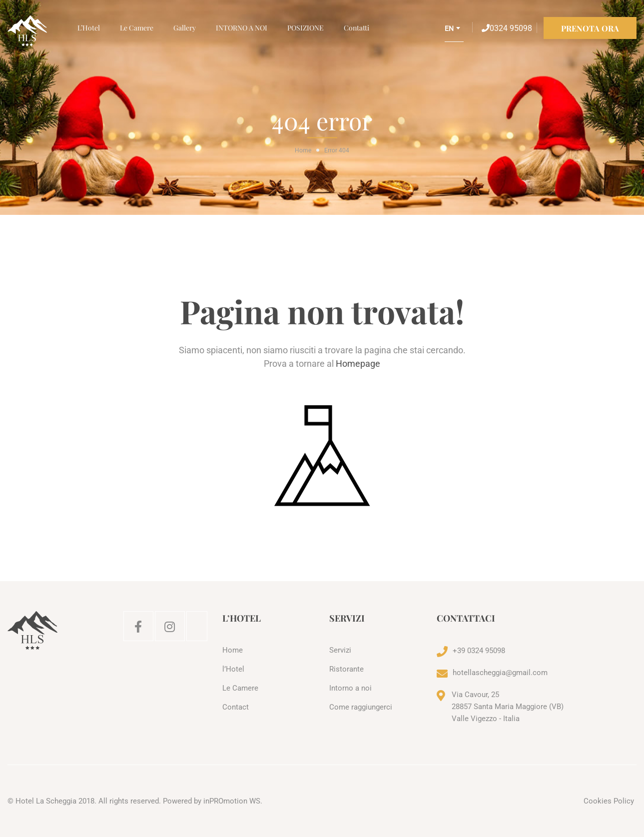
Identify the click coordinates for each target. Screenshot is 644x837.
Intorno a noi (350, 688)
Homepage (358, 364)
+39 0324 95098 (479, 651)
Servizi (340, 650)
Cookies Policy (609, 801)
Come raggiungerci (361, 707)
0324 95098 (507, 28)
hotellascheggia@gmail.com (500, 673)
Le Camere (137, 28)
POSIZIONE (306, 28)
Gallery (185, 28)
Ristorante (346, 669)
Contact (236, 707)
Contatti (356, 28)
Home (303, 150)
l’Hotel (89, 28)
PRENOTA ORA (590, 28)
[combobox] (454, 32)
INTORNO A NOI (242, 28)
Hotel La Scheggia (46, 801)
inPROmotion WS (232, 801)
